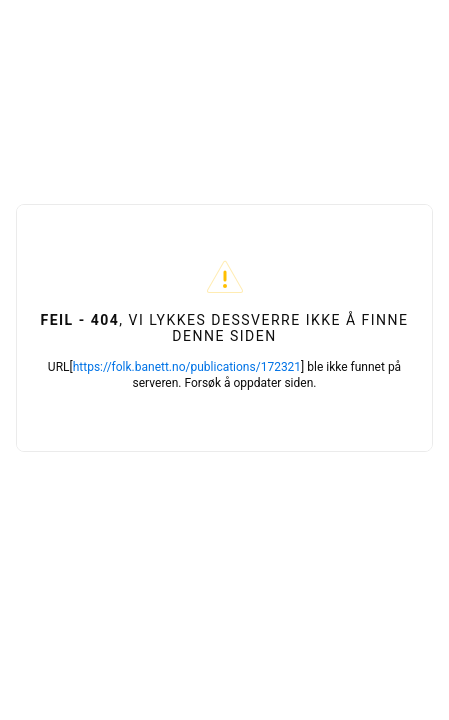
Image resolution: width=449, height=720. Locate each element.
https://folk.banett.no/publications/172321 (187, 367)
